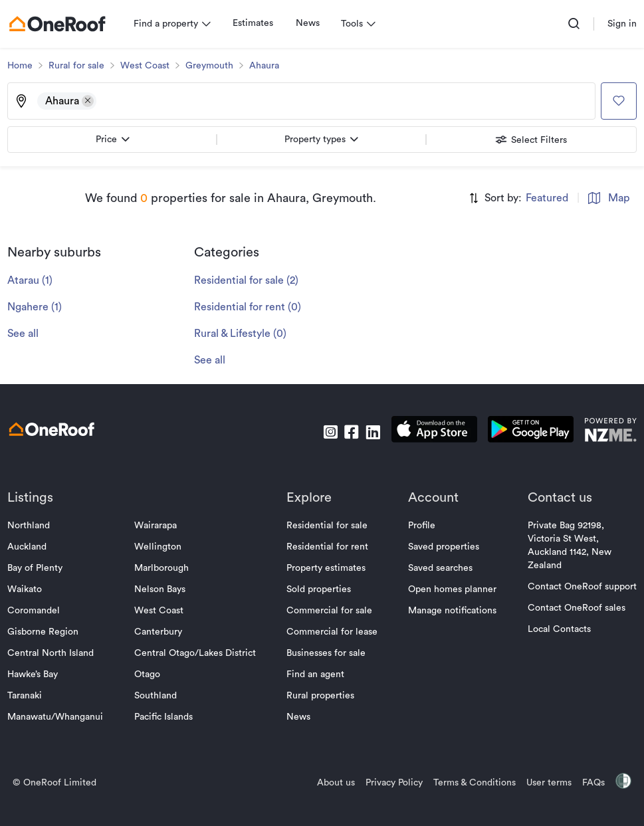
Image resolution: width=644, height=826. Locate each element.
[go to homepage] (60, 24)
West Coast (148, 66)
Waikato (28, 589)
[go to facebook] (348, 432)
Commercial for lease (332, 632)
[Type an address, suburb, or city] (344, 101)
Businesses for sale (326, 653)
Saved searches (439, 568)
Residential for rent (327, 547)
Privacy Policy (391, 783)
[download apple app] (431, 432)
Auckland (30, 547)
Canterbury (160, 632)
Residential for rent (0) (251, 307)
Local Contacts (556, 629)
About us (333, 783)
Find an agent (315, 674)
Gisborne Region (46, 632)
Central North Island (54, 653)
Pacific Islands (165, 717)
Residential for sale (327, 526)
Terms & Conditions (471, 783)
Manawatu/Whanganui (58, 717)
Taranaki (28, 696)
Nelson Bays (161, 589)
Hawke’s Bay (36, 674)
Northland (32, 526)
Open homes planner (451, 589)
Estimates (256, 23)
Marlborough (163, 568)
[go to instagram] (327, 432)
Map (605, 198)
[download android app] (527, 432)
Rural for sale (80, 66)
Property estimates (326, 568)
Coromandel (37, 611)
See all (26, 334)
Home (23, 66)
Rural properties (320, 696)
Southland (157, 696)
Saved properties (442, 547)
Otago (149, 674)
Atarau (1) (33, 280)
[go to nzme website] (607, 432)
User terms (546, 783)
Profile (420, 526)
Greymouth (213, 66)
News (311, 23)
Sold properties (319, 589)
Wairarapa (157, 526)
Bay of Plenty (38, 568)
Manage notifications (451, 611)
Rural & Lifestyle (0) (244, 334)
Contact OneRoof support (579, 587)
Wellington (159, 547)
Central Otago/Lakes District (196, 653)
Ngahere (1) (38, 307)
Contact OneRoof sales (573, 608)
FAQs (590, 783)
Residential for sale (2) (250, 280)
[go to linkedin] (370, 432)
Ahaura (268, 66)
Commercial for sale (329, 611)
